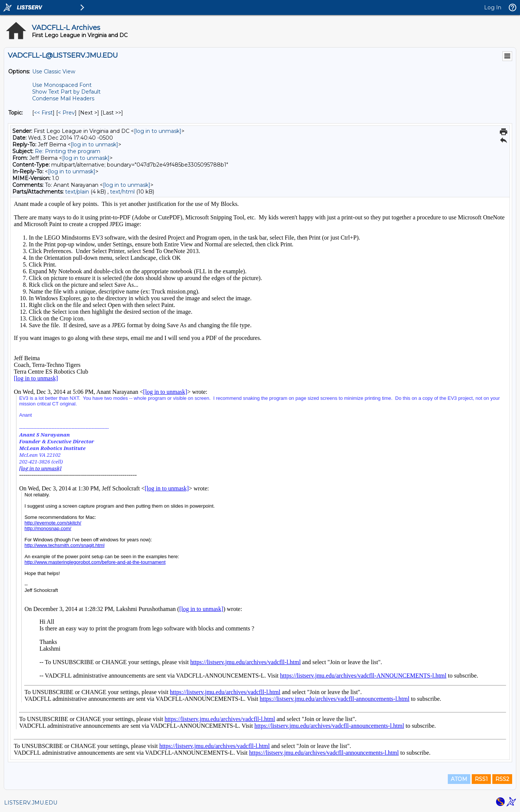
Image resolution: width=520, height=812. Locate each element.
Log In (493, 7)
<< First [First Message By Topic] (43, 113)
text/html (122, 192)
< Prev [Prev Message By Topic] (66, 113)
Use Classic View (54, 72)
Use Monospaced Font (62, 85)
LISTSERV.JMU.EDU (31, 803)
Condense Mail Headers (63, 98)
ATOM (459, 779)
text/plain (77, 192)
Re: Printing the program (68, 151)
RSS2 (502, 779)
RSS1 (481, 779)
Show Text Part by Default (66, 92)
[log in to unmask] (158, 131)
